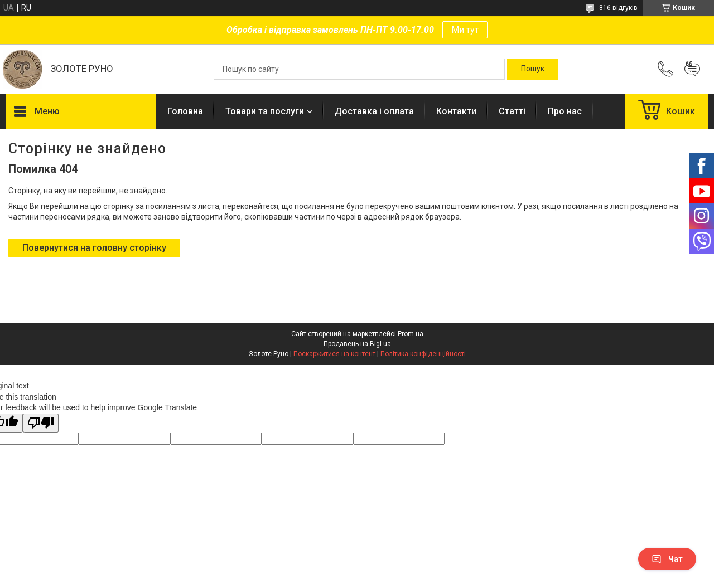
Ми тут (465, 30)
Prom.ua (411, 334)
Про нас (565, 111)
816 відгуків (618, 8)
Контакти (456, 111)
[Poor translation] (41, 423)
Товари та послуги (265, 111)
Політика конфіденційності (423, 354)
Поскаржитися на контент (334, 354)
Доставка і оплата (374, 111)
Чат (667, 559)
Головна (185, 111)
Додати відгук (692, 69)
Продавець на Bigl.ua (357, 344)
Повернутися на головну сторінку (94, 248)
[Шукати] (533, 69)
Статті (512, 111)
